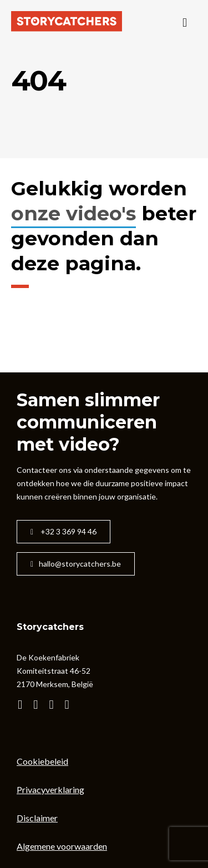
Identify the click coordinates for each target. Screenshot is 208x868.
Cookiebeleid (42, 761)
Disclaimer (37, 818)
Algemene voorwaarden (62, 846)
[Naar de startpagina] (67, 22)
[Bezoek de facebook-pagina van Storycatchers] (55, 705)
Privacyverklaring (50, 789)
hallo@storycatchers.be (76, 564)
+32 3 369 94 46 (64, 531)
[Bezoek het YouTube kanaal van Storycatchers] (24, 705)
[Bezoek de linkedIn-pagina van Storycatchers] (71, 705)
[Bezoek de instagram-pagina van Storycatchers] (39, 705)
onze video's (73, 213)
